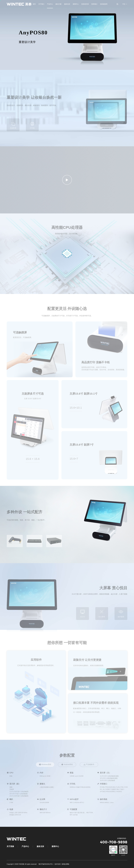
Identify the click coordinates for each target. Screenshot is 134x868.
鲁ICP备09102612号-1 (46, 864)
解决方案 (59, 4)
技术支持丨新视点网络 (62, 864)
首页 (34, 4)
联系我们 (94, 4)
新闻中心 (76, 4)
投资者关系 (85, 4)
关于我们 (41, 4)
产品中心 (50, 4)
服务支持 (67, 4)
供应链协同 (104, 4)
